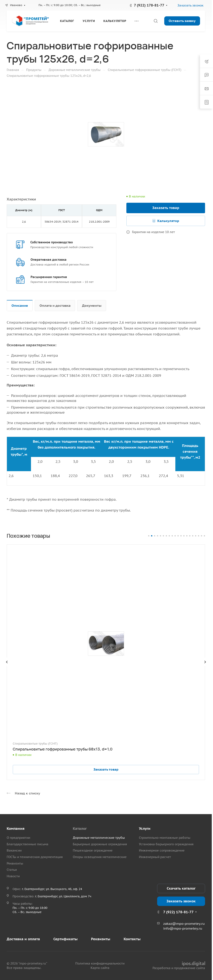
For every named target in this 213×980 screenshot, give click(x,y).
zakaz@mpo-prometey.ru (184, 924)
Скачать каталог (181, 888)
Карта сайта (100, 968)
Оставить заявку (182, 21)
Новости (13, 876)
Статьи (12, 870)
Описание (20, 305)
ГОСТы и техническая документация (35, 857)
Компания (16, 829)
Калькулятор (168, 221)
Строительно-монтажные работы (165, 838)
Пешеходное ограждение (93, 850)
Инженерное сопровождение (162, 850)
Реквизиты (15, 863)
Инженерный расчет (155, 857)
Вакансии (14, 850)
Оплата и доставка (55, 305)
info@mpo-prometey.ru (183, 928)
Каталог (80, 829)
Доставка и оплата (23, 939)
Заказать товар (166, 208)
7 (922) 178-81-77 (149, 5)
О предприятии (18, 838)
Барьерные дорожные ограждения (100, 844)
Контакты (132, 939)
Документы (92, 305)
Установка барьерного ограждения (166, 844)
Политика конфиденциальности (100, 963)
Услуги (145, 829)
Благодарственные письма (28, 844)
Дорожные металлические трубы (99, 838)
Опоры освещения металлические (100, 857)
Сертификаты (65, 939)
